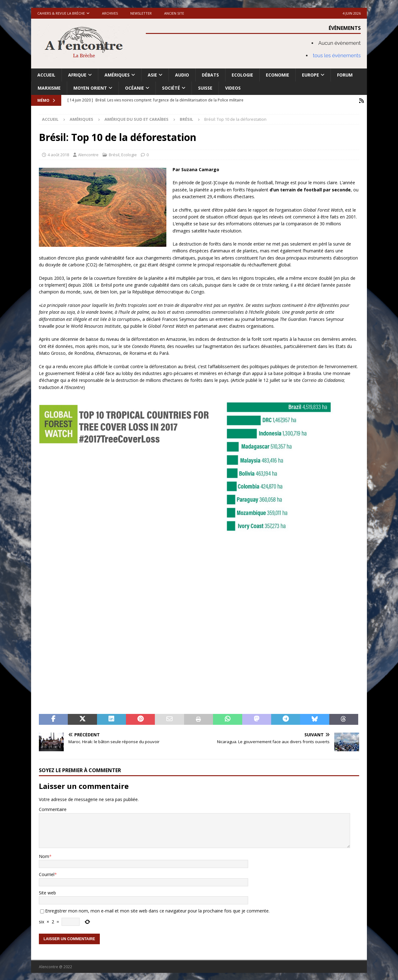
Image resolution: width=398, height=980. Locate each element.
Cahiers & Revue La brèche (61, 13)
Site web (47, 892)
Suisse (205, 88)
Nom (44, 856)
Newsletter (141, 13)
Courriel (47, 874)
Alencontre (88, 154)
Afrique (77, 75)
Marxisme (49, 88)
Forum (345, 75)
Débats (210, 75)
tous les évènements (337, 56)
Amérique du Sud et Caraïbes (137, 119)
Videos (233, 88)
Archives (110, 13)
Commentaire (53, 809)
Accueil (46, 75)
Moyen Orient (90, 88)
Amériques (117, 75)
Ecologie (242, 75)
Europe (310, 75)
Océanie (134, 88)
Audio (182, 75)
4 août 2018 (58, 154)
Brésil (114, 154)
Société (171, 88)
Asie (152, 75)
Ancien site (174, 13)
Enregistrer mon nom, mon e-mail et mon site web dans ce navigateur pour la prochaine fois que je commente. (157, 910)
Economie (278, 75)
